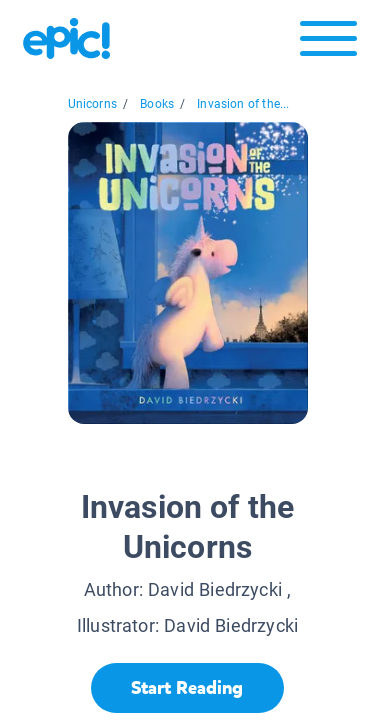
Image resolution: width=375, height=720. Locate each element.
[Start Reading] (187, 688)
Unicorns (92, 104)
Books (157, 104)
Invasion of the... (243, 104)
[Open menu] (328, 43)
